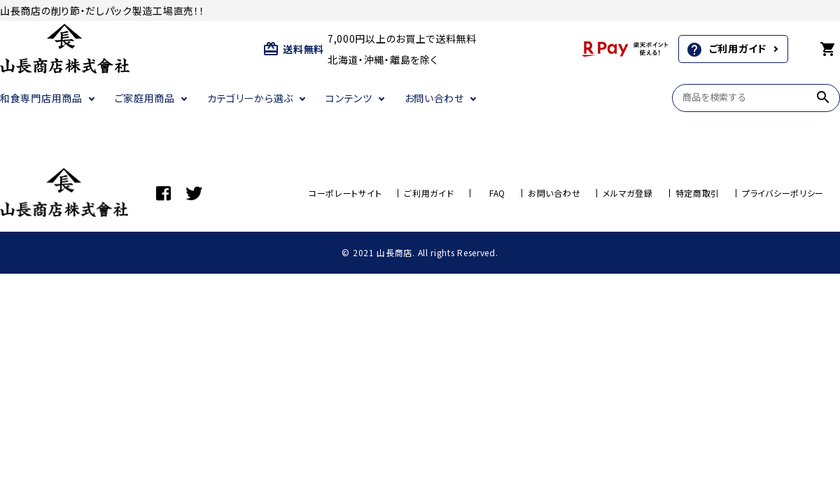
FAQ (497, 193)
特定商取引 (698, 193)
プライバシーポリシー (783, 193)
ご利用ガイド (726, 50)
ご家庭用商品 (145, 98)
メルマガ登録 (628, 193)
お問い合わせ (434, 98)
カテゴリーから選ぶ (250, 98)
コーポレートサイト (345, 193)
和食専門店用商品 (41, 98)
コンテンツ (349, 98)
